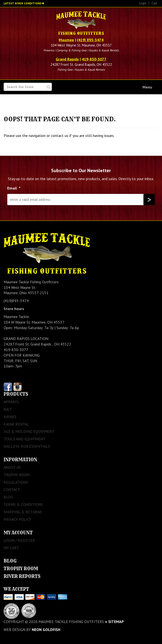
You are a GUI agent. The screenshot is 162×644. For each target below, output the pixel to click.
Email (14, 188)
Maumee (66, 40)
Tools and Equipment (25, 439)
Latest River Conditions (23, 3)
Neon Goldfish (46, 630)
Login (143, 3)
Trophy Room (17, 475)
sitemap (116, 622)
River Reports (22, 576)
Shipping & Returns (23, 512)
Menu (147, 87)
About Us (12, 467)
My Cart (11, 548)
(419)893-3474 (16, 301)
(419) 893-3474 (90, 40)
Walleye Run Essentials (27, 446)
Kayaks (10, 417)
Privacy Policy (17, 519)
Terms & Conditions (23, 504)
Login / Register (19, 540)
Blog (8, 497)
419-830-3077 (94, 59)
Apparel (11, 402)
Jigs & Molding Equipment (29, 431)
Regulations (16, 482)
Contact (12, 489)
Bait (8, 409)
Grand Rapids (67, 59)
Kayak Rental (16, 424)
